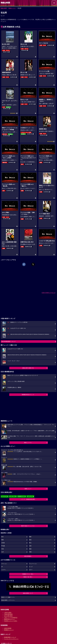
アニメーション (33, 564)
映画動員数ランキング (10, 637)
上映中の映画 (8, 613)
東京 (2, 537)
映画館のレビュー (9, 630)
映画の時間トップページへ (8, 600)
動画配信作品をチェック (28, 395)
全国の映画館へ (28, 556)
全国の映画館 (8, 628)
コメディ (4, 570)
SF (2, 567)
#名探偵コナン (21, 496)
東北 (30, 543)
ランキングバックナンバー (11, 639)
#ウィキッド (12, 496)
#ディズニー (30, 496)
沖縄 (30, 552)
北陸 (30, 546)
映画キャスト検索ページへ (8, 597)
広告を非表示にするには (49, 293)
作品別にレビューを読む (11, 621)
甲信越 (3, 546)
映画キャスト (12, 8)
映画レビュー (28, 489)
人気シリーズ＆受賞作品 (11, 618)
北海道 (3, 543)
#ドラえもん (4, 496)
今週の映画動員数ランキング (8, 341)
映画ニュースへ (28, 443)
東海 (30, 540)
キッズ (31, 567)
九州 (2, 552)
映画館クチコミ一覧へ (28, 574)
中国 (2, 549)
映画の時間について (28, 593)
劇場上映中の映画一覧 (28, 368)
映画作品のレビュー (10, 619)
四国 (30, 549)
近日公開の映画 (8, 616)
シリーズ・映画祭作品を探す (28, 499)
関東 (30, 537)
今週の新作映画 (8, 614)
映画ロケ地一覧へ (28, 577)
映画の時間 (4, 8)
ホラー (31, 570)
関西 (2, 540)
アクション (4, 564)
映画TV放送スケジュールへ (28, 526)
